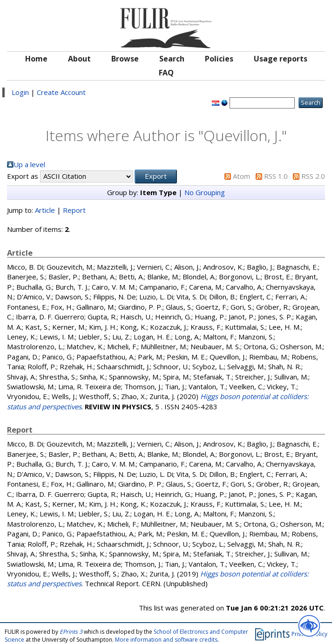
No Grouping (205, 192)
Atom (241, 176)
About (79, 59)
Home (36, 59)
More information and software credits (166, 640)
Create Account (61, 92)
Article (45, 210)
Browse (125, 59)
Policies (219, 59)
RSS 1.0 (276, 176)
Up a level (29, 164)
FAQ (166, 73)
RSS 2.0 (313, 176)
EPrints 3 (71, 632)
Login (20, 92)
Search (172, 59)
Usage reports (281, 59)
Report (74, 210)
